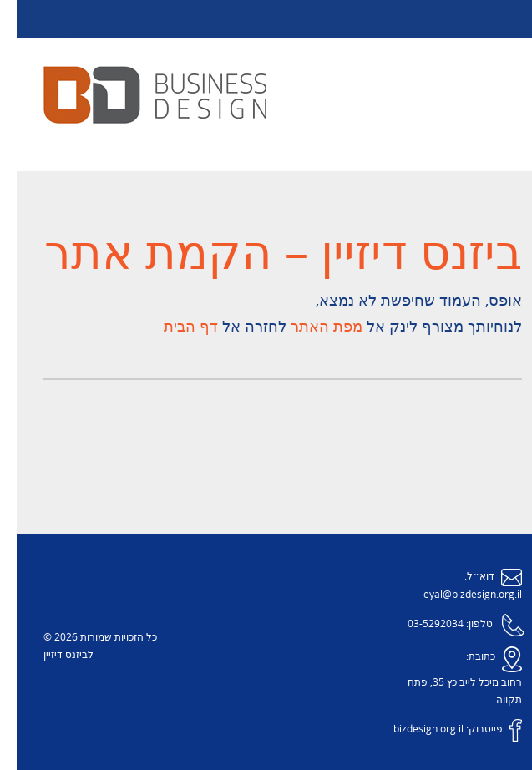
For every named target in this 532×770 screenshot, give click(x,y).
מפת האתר (308, 327)
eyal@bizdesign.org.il (456, 595)
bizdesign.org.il (412, 729)
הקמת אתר (142, 254)
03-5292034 (419, 624)
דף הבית (174, 327)
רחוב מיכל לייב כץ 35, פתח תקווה (448, 691)
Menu (266, 19)
